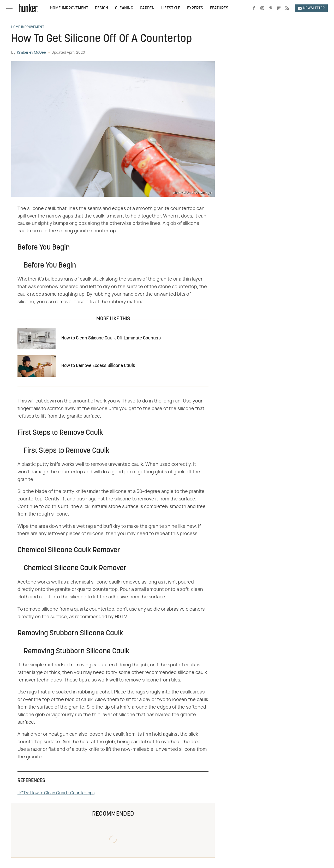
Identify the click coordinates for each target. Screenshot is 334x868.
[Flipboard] (279, 8)
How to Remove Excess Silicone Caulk (98, 366)
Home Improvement (69, 8)
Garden (147, 8)
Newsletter (311, 8)
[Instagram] (262, 8)
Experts (195, 8)
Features (219, 8)
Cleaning (124, 8)
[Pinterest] (271, 8)
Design (102, 8)
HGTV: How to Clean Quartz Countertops (56, 793)
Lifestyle (171, 8)
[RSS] (287, 8)
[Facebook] (254, 8)
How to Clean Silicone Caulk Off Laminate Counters (111, 338)
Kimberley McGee (31, 53)
